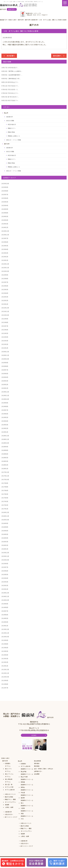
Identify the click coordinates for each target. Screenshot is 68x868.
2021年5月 (5, 333)
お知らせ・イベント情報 (13, 140)
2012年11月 (5, 673)
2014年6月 (5, 615)
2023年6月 (5, 242)
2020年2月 (5, 384)
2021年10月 (5, 315)
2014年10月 (5, 600)
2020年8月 (5, 366)
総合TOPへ (12, 9)
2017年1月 (5, 509)
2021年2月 (5, 344)
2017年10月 (5, 479)
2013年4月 (5, 655)
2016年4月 (5, 538)
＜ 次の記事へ (9, 56)
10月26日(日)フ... (10, 68)
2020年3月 (5, 381)
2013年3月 (5, 659)
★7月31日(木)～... (10, 97)
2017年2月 (5, 505)
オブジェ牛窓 (9, 787)
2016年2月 (5, 545)
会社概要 (37, 774)
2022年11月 (5, 268)
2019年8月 (5, 406)
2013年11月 (5, 633)
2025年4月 (5, 205)
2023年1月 (5, 260)
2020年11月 (5, 355)
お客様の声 (9, 117)
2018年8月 (5, 450)
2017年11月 (5, 476)
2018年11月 (5, 439)
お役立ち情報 (10, 121)
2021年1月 (5, 348)
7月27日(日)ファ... (10, 86)
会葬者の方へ (38, 771)
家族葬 (7, 805)
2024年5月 (5, 216)
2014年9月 (5, 604)
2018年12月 (5, 436)
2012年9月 (5, 680)
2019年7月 (5, 410)
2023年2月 (5, 257)
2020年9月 (5, 363)
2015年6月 (5, 571)
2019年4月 (5, 421)
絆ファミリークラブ (11, 817)
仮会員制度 (37, 761)
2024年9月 (5, 209)
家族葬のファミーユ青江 (27, 802)
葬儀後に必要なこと (14, 136)
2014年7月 (5, 611)
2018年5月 (5, 458)
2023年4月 (5, 249)
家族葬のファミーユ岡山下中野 (27, 775)
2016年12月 (5, 512)
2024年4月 (5, 220)
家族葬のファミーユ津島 (27, 812)
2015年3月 (5, 582)
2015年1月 (5, 589)
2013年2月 (5, 662)
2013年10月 (5, 637)
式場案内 (8, 763)
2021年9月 (5, 319)
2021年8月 (5, 322)
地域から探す (5, 758)
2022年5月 (5, 289)
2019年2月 (5, 428)
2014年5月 (5, 618)
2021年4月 (5, 337)
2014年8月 (5, 607)
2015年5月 (5, 574)
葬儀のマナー (12, 128)
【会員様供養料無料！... (12, 75)
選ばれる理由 (9, 797)
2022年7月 (5, 282)
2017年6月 (5, 490)
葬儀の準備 (11, 132)
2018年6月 (5, 454)
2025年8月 (5, 191)
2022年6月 (5, 286)
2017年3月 (5, 501)
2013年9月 (5, 640)
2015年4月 (5, 578)
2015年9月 (5, 564)
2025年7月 (5, 194)
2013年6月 (5, 648)
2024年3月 (5, 224)
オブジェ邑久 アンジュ (9, 773)
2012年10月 (5, 677)
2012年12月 (5, 669)
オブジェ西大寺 (10, 790)
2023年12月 (5, 231)
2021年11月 (5, 311)
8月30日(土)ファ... (10, 82)
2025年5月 (5, 202)
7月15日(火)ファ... (10, 93)
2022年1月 (5, 304)
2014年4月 (5, 622)
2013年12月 (5, 629)
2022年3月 (5, 297)
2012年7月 (5, 688)
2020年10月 (5, 359)
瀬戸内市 (5, 761)
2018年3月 (5, 461)
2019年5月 (5, 417)
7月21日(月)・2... (10, 89)
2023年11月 (5, 235)
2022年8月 (5, 279)
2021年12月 (5, 308)
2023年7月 (5, 238)
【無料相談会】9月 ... (11, 79)
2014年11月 (5, 596)
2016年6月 (5, 531)
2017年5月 (5, 494)
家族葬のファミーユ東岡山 (27, 786)
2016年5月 (5, 534)
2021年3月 (5, 341)
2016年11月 (5, 516)
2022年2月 (5, 300)
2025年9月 (5, 187)
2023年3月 (5, 253)
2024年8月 (5, 213)
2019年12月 (5, 392)
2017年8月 (5, 487)
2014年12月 (5, 593)
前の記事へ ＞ (59, 56)
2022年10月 (5, 271)
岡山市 (20, 761)
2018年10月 (5, 443)
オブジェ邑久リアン (8, 767)
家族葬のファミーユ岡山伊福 (27, 770)
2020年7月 (5, 370)
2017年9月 (5, 483)
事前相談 (37, 766)
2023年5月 (5, 246)
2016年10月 (5, 520)
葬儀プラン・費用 (10, 799)
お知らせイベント (10, 794)
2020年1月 (5, 388)
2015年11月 (5, 556)
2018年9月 (5, 447)
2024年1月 (5, 227)
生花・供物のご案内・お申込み (44, 769)
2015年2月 (5, 585)
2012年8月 (5, 684)
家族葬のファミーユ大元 (27, 817)
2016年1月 (5, 549)
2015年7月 (5, 567)
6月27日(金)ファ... (10, 100)
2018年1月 (5, 469)
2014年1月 (5, 626)
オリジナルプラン (11, 802)
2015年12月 (5, 553)
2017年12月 (5, 472)
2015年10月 (5, 560)
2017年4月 (5, 498)
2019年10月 (5, 399)
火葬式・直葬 (9, 807)
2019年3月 (5, 425)
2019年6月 (5, 414)
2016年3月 (5, 542)
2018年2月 (5, 465)
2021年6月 (5, 330)
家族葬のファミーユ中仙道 (27, 791)
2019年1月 (5, 432)
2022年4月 (5, 293)
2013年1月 (5, 666)
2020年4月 (5, 377)
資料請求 (37, 763)
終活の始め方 (12, 124)
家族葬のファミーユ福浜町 (27, 796)
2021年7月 (5, 326)
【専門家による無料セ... (12, 71)
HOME (34, 735)
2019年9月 (5, 403)
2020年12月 (5, 352)
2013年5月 (5, 651)
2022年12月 (5, 264)
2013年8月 (5, 644)
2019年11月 (5, 395)
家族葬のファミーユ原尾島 (27, 781)
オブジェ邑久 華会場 (9, 778)
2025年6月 (5, 198)
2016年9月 (5, 523)
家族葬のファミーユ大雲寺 (27, 807)
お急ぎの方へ (9, 814)
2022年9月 (5, 275)
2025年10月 (5, 184)
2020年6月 (5, 374)
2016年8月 (5, 527)
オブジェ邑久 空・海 (9, 783)
